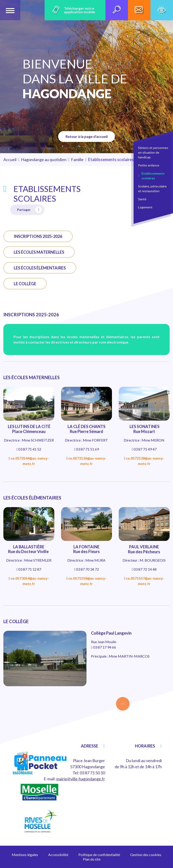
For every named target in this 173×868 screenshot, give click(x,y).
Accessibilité (58, 855)
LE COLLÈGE (25, 284)
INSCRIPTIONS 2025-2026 (38, 236)
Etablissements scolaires (153, 176)
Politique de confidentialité (99, 855)
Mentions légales (25, 855)
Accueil (10, 159)
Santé (142, 199)
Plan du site (92, 859)
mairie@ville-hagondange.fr (81, 779)
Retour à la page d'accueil (87, 136)
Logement (145, 207)
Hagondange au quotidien (44, 159)
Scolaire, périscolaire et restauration (152, 189)
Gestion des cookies (146, 855)
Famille (77, 159)
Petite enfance (149, 165)
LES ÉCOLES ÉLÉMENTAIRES (40, 268)
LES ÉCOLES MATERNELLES (39, 252)
